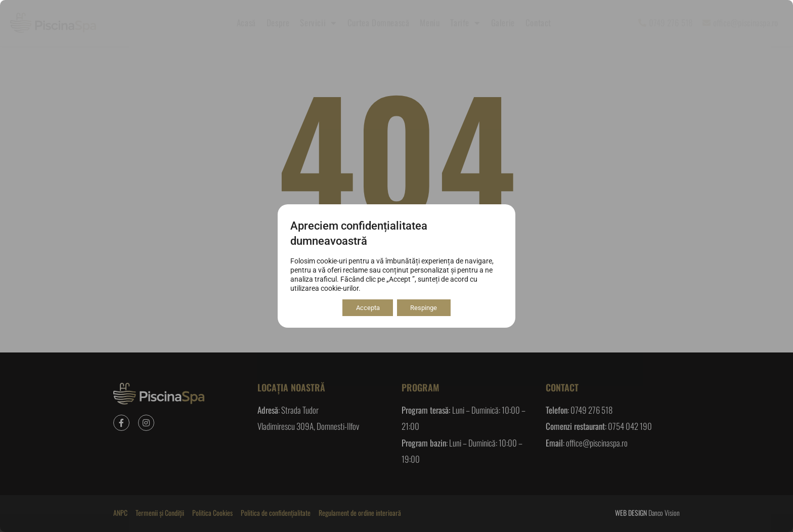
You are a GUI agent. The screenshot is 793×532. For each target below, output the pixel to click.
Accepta (365, 308)
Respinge (427, 308)
